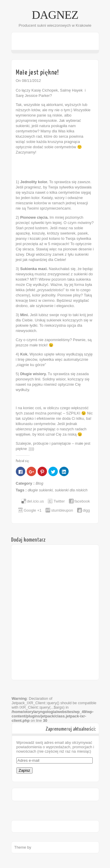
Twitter (59, 501)
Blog (39, 483)
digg (86, 510)
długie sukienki (40, 490)
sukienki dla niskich (71, 490)
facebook (82, 501)
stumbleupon (62, 510)
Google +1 (33, 510)
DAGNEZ (55, 15)
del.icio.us (35, 501)
